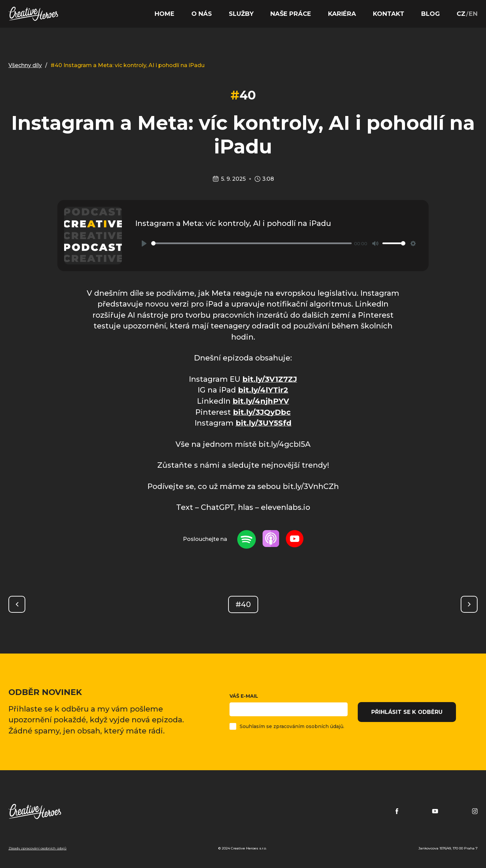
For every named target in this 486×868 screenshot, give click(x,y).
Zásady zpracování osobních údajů (37, 848)
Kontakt (389, 14)
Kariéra (342, 14)
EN (473, 14)
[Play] (144, 243)
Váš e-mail (289, 705)
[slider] (251, 243)
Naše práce (291, 14)
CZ (461, 14)
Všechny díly (25, 65)
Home (165, 14)
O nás (202, 14)
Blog (430, 14)
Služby (241, 14)
